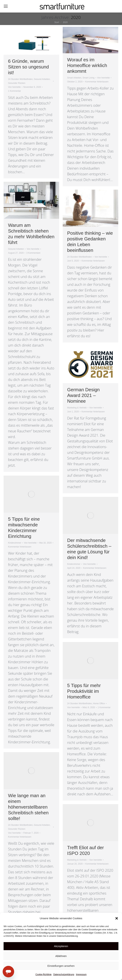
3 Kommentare (33, 253)
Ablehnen (61, 956)
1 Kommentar (14, 91)
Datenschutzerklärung (64, 974)
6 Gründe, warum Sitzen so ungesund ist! (28, 67)
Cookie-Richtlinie (43, 974)
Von (14, 87)
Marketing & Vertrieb (77, 408)
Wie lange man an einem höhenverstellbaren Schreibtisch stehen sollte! (28, 807)
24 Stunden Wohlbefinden (20, 79)
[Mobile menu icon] (6, 6)
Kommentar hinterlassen (97, 82)
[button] (117, 918)
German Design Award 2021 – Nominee (83, 395)
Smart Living (89, 78)
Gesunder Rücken (17, 83)
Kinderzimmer (15, 543)
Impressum (81, 974)
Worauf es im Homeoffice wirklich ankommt (87, 65)
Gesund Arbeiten (42, 79)
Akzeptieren (61, 946)
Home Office (99, 703)
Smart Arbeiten (74, 78)
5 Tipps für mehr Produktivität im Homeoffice (84, 691)
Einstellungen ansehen (61, 966)
